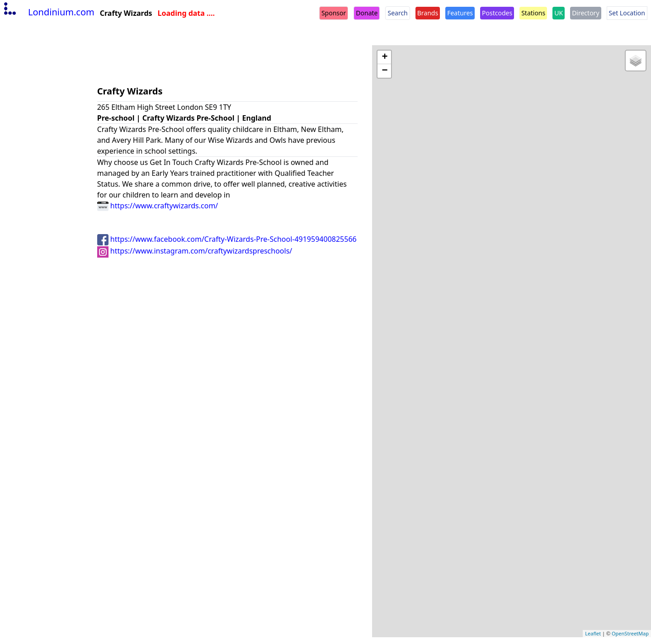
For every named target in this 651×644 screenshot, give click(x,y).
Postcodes (497, 13)
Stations (533, 13)
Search (397, 13)
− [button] (384, 71)
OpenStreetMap (630, 633)
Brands (428, 13)
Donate (367, 13)
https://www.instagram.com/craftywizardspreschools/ (195, 251)
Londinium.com (48, 12)
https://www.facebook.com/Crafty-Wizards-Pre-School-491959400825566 (227, 239)
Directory (585, 13)
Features (460, 13)
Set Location (627, 13)
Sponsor (334, 13)
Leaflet (593, 633)
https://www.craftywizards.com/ (158, 206)
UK (559, 13)
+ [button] (384, 57)
